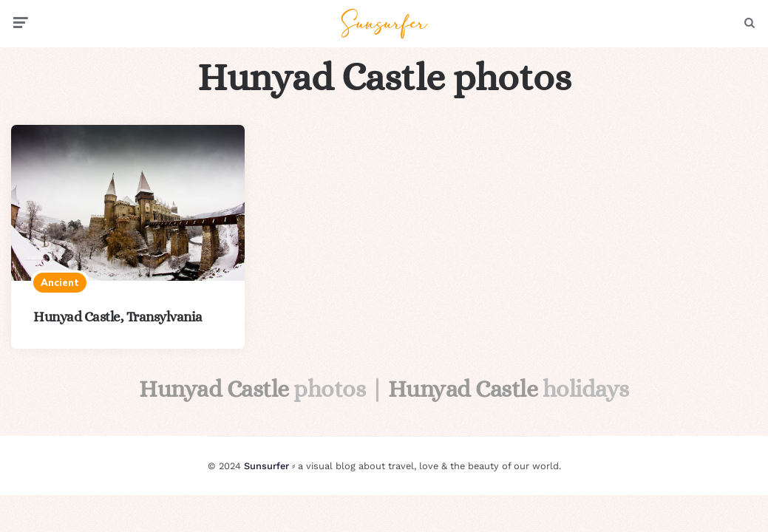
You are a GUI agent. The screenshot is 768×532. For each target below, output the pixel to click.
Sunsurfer (266, 466)
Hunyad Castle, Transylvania (118, 317)
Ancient (60, 282)
